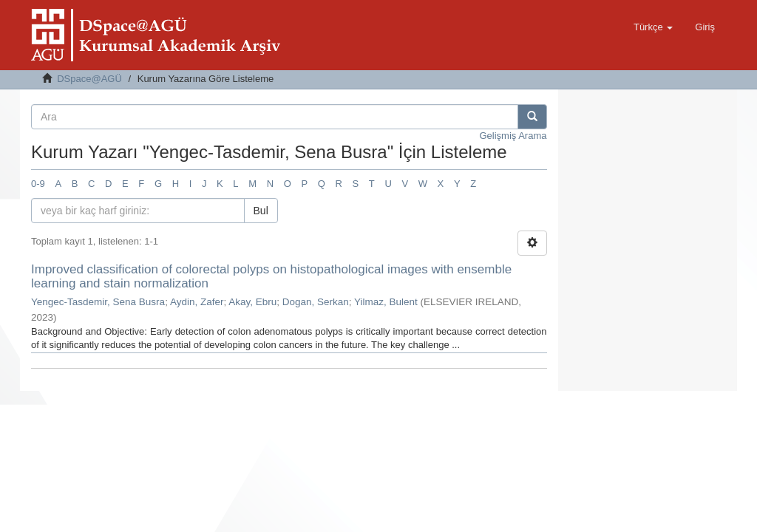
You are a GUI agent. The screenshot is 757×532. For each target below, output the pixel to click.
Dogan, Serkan (316, 302)
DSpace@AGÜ (89, 79)
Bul (261, 211)
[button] (653, 27)
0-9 (38, 184)
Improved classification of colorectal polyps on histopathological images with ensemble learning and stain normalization (271, 276)
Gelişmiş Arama (513, 136)
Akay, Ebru (252, 302)
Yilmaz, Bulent (386, 302)
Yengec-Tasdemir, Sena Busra (98, 302)
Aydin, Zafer (197, 302)
